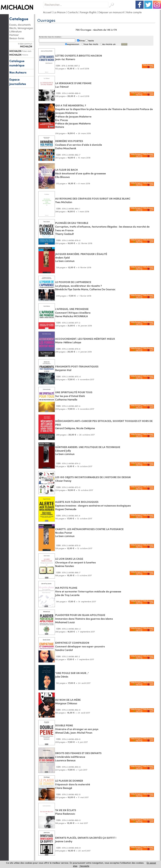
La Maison (60, 12)
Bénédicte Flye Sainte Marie (72, 289)
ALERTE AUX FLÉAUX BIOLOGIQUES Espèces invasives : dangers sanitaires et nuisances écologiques (93, 504)
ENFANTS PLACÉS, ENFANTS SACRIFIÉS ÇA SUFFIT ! (86, 838)
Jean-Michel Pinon (81, 733)
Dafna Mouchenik (66, 148)
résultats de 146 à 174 (105, 30)
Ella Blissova (62, 177)
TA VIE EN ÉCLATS (66, 810)
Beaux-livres (17, 38)
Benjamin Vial (63, 370)
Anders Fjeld (62, 257)
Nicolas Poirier (64, 533)
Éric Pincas (62, 120)
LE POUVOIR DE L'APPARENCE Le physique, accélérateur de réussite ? (78, 284)
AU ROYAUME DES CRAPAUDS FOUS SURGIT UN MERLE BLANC (93, 198)
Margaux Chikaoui (66, 703)
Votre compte (134, 12)
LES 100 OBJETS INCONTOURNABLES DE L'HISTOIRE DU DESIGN (93, 477)
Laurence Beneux (65, 760)
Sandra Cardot (64, 650)
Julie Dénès (62, 676)
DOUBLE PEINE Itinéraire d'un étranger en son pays (77, 727)
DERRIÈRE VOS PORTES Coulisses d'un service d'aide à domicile (79, 143)
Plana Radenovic (65, 814)
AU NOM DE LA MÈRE (68, 700)
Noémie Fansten (65, 566)
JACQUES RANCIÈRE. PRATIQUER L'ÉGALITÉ (81, 254)
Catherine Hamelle (66, 399)
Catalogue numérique (17, 63)
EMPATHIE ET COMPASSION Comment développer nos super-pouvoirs (80, 644)
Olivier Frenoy (63, 481)
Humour (14, 35)
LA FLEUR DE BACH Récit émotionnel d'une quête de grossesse (80, 171)
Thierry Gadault (64, 234)
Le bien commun (65, 261)
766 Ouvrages (84, 30)
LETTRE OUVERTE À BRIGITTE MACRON (79, 56)
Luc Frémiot (62, 87)
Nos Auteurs (18, 72)
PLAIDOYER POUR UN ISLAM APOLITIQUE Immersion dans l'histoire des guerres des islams (84, 617)
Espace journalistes (18, 82)
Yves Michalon (64, 202)
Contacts (73, 12)
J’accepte (84, 866)
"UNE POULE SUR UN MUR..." (72, 673)
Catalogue (19, 19)
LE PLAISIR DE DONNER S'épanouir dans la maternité (73, 782)
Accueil (47, 12)
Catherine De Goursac (102, 289)
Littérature (15, 31)
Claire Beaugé (64, 788)
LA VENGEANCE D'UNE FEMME (73, 83)
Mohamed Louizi (65, 622)
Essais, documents (20, 25)
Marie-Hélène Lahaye (68, 342)
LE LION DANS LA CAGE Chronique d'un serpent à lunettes (75, 561)
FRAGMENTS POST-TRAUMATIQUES (77, 366)
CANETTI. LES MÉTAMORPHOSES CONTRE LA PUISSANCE (89, 529)
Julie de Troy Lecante (67, 595)
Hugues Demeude (66, 509)
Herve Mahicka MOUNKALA (71, 316)
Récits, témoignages (21, 28)
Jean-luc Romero (65, 59)
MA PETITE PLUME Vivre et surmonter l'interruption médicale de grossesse (88, 590)
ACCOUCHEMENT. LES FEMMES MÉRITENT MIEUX (85, 339)
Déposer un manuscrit (111, 12)
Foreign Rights (88, 12)
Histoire (60, 127)
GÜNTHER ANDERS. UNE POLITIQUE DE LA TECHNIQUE (88, 447)
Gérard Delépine (65, 428)
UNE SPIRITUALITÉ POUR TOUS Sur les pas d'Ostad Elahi (74, 394)
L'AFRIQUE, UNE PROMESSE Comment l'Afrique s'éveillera (73, 311)
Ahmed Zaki (62, 733)
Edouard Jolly (63, 451)
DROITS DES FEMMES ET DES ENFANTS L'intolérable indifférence (78, 755)
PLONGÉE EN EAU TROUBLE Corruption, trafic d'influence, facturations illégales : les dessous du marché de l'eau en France (102, 227)
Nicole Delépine (86, 428)
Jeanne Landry (64, 841)
